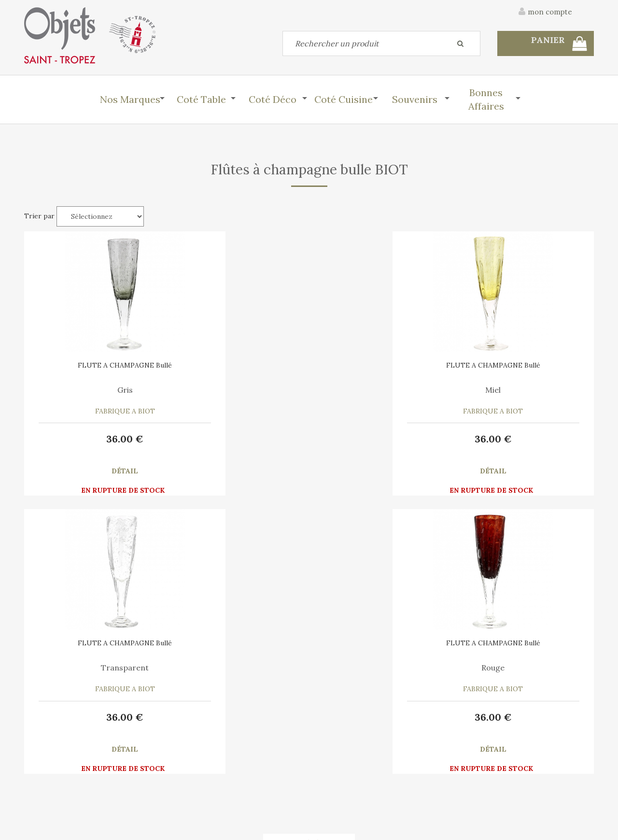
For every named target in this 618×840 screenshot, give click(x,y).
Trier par (39, 216)
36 (92, 439)
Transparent (382, 390)
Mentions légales (566, 713)
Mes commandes (51, 787)
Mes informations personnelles (219, 787)
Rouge (526, 390)
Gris (92, 390)
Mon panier (188, 765)
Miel (237, 390)
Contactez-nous (50, 765)
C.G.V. (506, 713)
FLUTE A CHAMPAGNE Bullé (92, 365)
